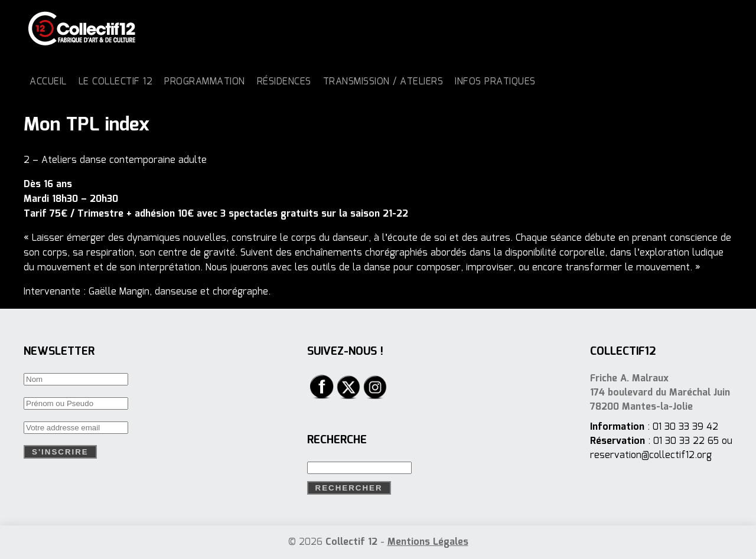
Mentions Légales (428, 542)
